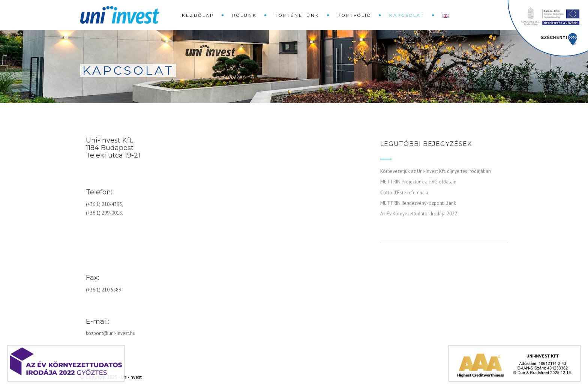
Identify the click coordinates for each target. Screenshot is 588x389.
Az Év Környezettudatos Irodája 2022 (419, 214)
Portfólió (354, 15)
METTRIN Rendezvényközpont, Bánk (418, 203)
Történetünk (297, 15)
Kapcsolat (407, 15)
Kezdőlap (198, 15)
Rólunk (244, 15)
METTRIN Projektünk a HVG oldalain (418, 182)
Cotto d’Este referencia (404, 193)
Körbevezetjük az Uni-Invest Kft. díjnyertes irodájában (436, 171)
